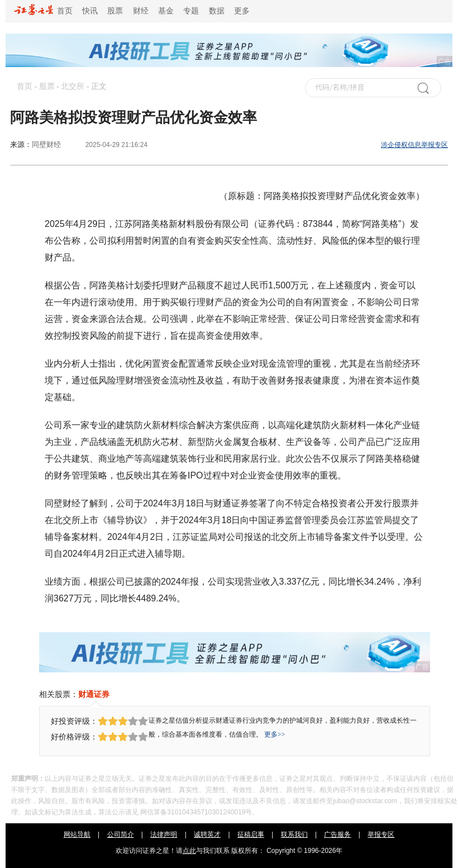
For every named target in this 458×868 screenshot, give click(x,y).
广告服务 (337, 834)
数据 (217, 11)
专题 (191, 11)
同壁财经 (46, 144)
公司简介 (121, 834)
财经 (141, 11)
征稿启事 (251, 834)
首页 (43, 11)
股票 (115, 11)
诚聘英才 (207, 834)
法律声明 (164, 834)
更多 (242, 11)
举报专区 (381, 834)
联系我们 (294, 834)
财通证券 (94, 694)
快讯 (90, 11)
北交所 (73, 86)
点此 (189, 851)
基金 (166, 11)
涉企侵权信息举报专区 (414, 145)
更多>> (275, 734)
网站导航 (77, 834)
